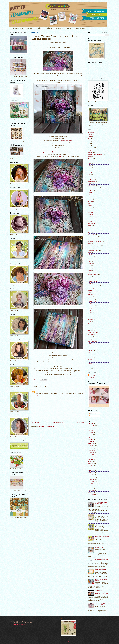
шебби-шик (91, 348)
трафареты (91, 330)
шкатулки (91, 350)
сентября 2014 (92, 479)
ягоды (90, 368)
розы (89, 292)
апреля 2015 (91, 464)
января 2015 (91, 470)
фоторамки (91, 335)
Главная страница (18, 28)
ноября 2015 (91, 448)
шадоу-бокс (91, 346)
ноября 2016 (91, 424)
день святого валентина (94, 188)
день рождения (92, 186)
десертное (91, 190)
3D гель (60, 156)
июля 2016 (91, 430)
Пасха (90, 141)
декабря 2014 (91, 473)
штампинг (91, 357)
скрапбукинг (91, 308)
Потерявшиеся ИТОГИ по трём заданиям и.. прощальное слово (101, 504)
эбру (89, 361)
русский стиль (92, 299)
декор (90, 177)
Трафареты (49, 28)
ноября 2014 (91, 475)
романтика (91, 295)
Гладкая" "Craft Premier (67, 140)
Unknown (38, 391)
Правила (29, 28)
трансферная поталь (93, 326)
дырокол (90, 194)
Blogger (68, 641)
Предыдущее (81, 423)
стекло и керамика (93, 317)
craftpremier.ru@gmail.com (19, 624)
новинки (90, 255)
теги (89, 324)
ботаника (90, 161)
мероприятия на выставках (95, 246)
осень (90, 261)
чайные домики (92, 341)
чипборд (90, 344)
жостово (90, 199)
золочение (91, 201)
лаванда (90, 226)
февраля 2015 (91, 468)
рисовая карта (92, 288)
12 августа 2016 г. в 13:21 (47, 391)
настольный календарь (94, 250)
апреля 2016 (91, 437)
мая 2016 (90, 435)
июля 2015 (91, 457)
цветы (90, 339)
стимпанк (91, 319)
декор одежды (92, 179)
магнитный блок (92, 235)
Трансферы (39, 28)
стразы (90, 321)
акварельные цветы (93, 150)
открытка (90, 263)
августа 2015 (91, 455)
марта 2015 (91, 466)
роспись (90, 297)
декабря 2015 (91, 446)
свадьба (90, 304)
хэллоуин (90, 337)
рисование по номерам (94, 286)
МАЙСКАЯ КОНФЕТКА (101, 515)
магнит (90, 232)
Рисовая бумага (80, 28)
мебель (90, 243)
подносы (90, 272)
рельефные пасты (92, 281)
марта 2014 (91, 493)
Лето (89, 139)
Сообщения (93, 413)
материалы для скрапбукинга (95, 241)
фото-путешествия (93, 332)
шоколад (90, 352)
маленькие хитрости (93, 237)
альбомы (90, 152)
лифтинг (90, 230)
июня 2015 (91, 459)
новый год (91, 257)
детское (90, 192)
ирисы (90, 203)
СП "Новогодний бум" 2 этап (102, 559)
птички (90, 277)
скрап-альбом (92, 306)
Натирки (69, 28)
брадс (90, 163)
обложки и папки (92, 259)
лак (89, 228)
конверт (90, 210)
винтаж (90, 170)
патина (90, 270)
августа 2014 (91, 481)
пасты (90, 268)
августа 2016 (91, 428)
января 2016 (91, 444)
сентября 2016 (92, 426)
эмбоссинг (91, 364)
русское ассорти (92, 301)
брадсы (90, 166)
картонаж (91, 208)
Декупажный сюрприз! (100, 525)
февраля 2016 (91, 441)
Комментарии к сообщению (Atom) (47, 426)
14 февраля (91, 132)
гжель (90, 174)
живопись (91, 197)
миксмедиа (44, 382)
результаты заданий (93, 279)
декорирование (92, 181)
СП (89, 143)
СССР (90, 146)
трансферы (91, 328)
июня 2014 (91, 486)
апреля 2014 (91, 490)
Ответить (38, 395)
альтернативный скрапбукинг (95, 154)
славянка (90, 312)
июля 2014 (91, 484)
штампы (90, 359)
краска (90, 219)
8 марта (90, 134)
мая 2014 (90, 488)
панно (90, 266)
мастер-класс (91, 239)
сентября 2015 (92, 452)
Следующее (35, 423)
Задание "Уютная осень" (100, 569)
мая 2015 (90, 461)
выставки (91, 172)
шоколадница (91, 355)
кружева (90, 221)
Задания (39, 382)
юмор (90, 366)
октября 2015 (91, 450)
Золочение (59, 28)
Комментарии (93, 416)
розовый (90, 290)
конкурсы (91, 212)
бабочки (90, 157)
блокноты (91, 159)
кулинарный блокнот (93, 223)
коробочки (91, 217)
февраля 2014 (91, 495)
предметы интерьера (93, 275)
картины (90, 206)
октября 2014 (91, 477)
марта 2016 (91, 439)
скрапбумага (91, 310)
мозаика (90, 248)
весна (90, 168)
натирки (90, 252)
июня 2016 (91, 432)
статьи (90, 315)
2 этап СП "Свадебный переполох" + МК (100, 604)
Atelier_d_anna (93, 375)
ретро (90, 284)
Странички (91, 148)
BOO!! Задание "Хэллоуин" (101, 548)
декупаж (90, 183)
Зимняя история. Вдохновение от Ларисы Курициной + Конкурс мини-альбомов (102, 593)
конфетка (90, 215)
